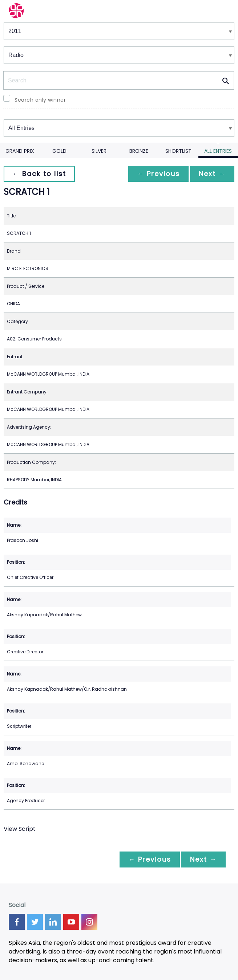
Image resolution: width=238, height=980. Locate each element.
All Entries (218, 151)
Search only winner (40, 100)
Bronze (139, 151)
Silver (99, 151)
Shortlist (178, 151)
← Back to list (39, 174)
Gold (59, 151)
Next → (212, 174)
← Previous (158, 174)
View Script (20, 829)
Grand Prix (20, 151)
